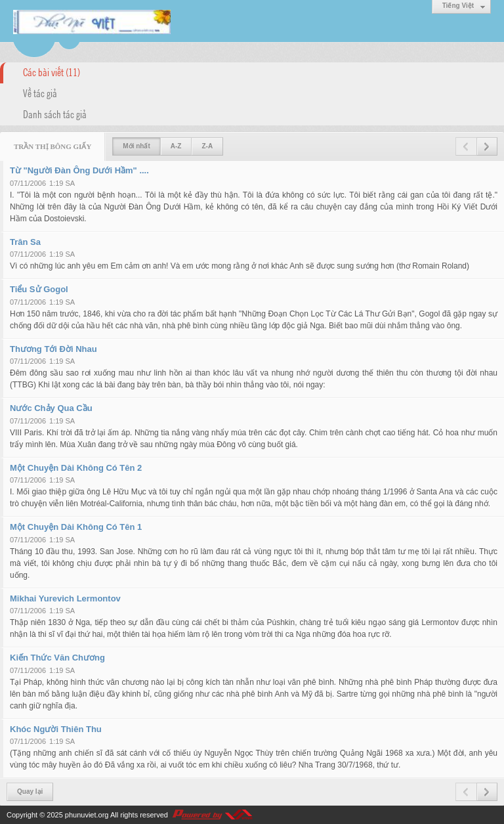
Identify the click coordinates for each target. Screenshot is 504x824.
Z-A (207, 146)
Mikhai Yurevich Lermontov (65, 598)
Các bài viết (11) (52, 72)
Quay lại (30, 791)
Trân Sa (25, 242)
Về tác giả (40, 93)
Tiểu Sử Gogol (39, 289)
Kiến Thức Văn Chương (57, 658)
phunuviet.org (87, 815)
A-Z (176, 146)
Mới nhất (136, 146)
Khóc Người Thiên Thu (56, 729)
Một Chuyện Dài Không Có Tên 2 (76, 468)
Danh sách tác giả (55, 114)
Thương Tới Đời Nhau (53, 349)
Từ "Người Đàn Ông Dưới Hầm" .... (79, 170)
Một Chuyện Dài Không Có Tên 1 (76, 527)
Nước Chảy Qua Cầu (51, 408)
